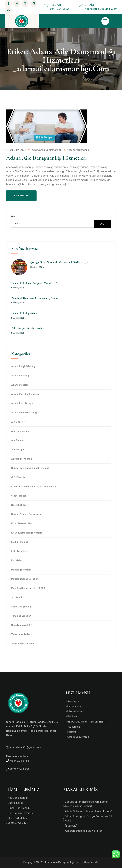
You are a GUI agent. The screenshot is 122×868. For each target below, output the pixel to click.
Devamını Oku (21, 196)
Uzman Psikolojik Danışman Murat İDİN (34, 283)
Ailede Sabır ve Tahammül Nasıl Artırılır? (89, 811)
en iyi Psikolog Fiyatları (24, 524)
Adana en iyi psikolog (23, 367)
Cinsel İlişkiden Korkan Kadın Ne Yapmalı (34, 487)
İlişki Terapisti (19, 551)
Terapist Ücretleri (21, 616)
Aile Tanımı (17, 440)
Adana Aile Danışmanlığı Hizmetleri (46, 158)
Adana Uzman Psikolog (24, 413)
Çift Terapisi (18, 477)
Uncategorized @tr (22, 625)
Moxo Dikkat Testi (18, 818)
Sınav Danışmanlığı (22, 607)
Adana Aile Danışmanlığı (44, 150)
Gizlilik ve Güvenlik (78, 737)
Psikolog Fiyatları (21, 570)
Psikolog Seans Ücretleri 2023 (28, 588)
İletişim (72, 732)
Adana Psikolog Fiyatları (25, 394)
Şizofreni (17, 598)
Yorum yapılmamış (75, 150)
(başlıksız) (71, 826)
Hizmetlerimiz (76, 711)
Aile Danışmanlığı (21, 431)
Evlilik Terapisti (20, 542)
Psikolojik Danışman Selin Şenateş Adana (35, 298)
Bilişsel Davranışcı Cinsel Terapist (30, 468)
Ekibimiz (72, 717)
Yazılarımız (74, 727)
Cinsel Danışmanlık (19, 808)
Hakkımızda (74, 706)
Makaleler (17, 561)
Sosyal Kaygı (15, 803)
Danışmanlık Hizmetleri (21, 813)
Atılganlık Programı (22, 459)
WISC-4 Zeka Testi (19, 823)
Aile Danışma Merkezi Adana (28, 328)
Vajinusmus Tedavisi (23, 644)
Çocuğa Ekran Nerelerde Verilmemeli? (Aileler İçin (59, 262)
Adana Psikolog (20, 385)
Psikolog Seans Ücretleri (25, 579)
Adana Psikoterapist (23, 403)
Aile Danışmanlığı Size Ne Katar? (84, 831)
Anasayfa (73, 701)
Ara (13, 216)
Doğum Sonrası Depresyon (26, 514)
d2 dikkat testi (20, 505)
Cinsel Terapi (19, 496)
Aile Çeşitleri (18, 422)
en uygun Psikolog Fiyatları (27, 533)
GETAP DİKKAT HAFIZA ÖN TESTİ (86, 722)
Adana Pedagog (20, 376)
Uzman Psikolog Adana (24, 313)
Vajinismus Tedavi (21, 635)
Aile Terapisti (19, 450)
